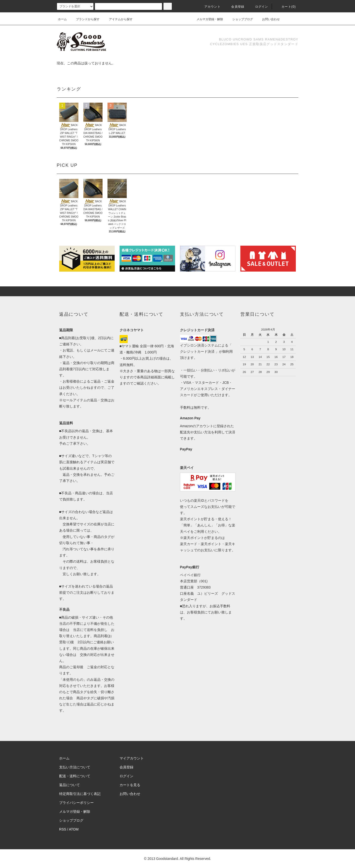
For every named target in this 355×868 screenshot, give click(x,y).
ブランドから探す (85, 19)
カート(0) (286, 7)
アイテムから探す (118, 19)
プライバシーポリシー (76, 803)
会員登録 (235, 7)
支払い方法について (75, 767)
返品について (70, 785)
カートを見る (130, 785)
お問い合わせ (268, 19)
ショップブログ (240, 19)
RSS (63, 829)
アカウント (210, 7)
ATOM (74, 829)
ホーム (62, 19)
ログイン (259, 7)
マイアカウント (132, 758)
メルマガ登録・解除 (207, 19)
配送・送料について (75, 776)
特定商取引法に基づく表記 (80, 794)
